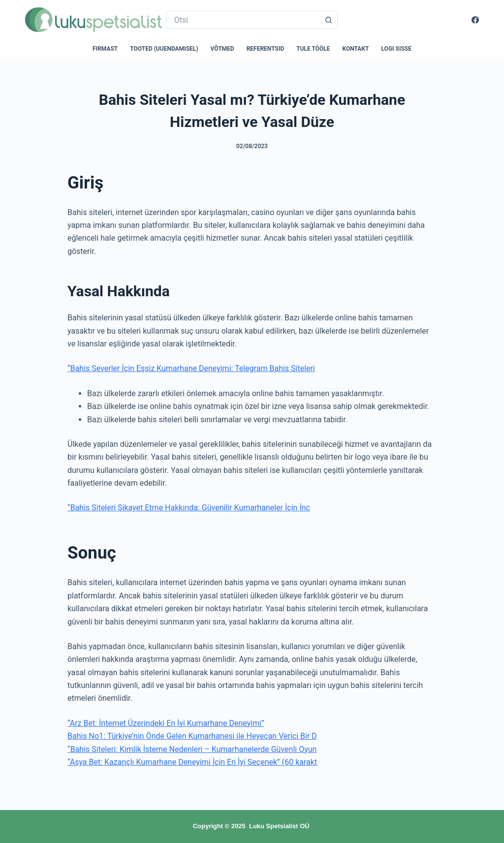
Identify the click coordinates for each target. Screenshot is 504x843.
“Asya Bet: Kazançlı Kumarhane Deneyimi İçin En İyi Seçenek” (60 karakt (192, 762)
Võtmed (222, 49)
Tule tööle (313, 49)
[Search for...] (243, 20)
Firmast (105, 49)
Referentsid (266, 49)
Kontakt (356, 49)
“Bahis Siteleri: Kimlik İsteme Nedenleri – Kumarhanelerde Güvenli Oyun (192, 749)
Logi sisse (397, 49)
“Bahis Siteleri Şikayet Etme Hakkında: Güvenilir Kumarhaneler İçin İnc (189, 508)
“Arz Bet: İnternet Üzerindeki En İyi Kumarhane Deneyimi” (166, 723)
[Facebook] (475, 20)
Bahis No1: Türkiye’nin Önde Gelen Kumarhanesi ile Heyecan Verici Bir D (192, 736)
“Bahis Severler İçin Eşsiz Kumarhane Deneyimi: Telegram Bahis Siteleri (191, 368)
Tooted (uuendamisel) (164, 49)
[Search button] (329, 20)
